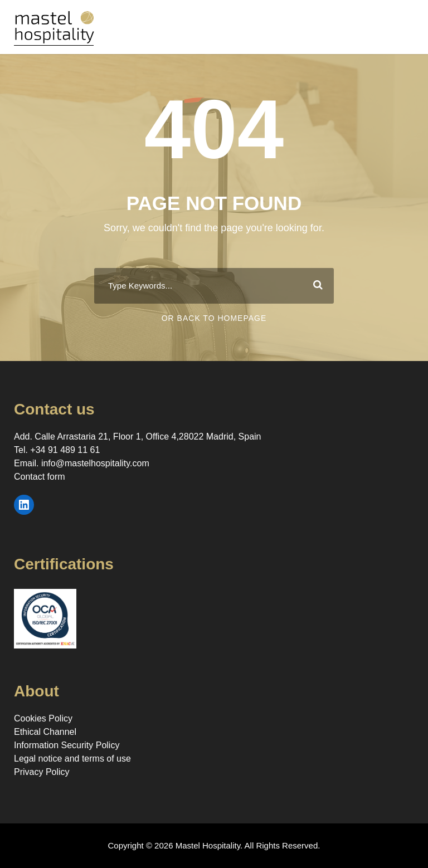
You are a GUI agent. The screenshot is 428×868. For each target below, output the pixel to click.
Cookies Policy (43, 718)
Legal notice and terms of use (72, 759)
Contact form (40, 477)
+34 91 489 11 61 (65, 450)
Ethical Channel (45, 732)
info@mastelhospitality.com (95, 463)
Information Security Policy (67, 745)
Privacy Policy (42, 772)
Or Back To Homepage (214, 318)
